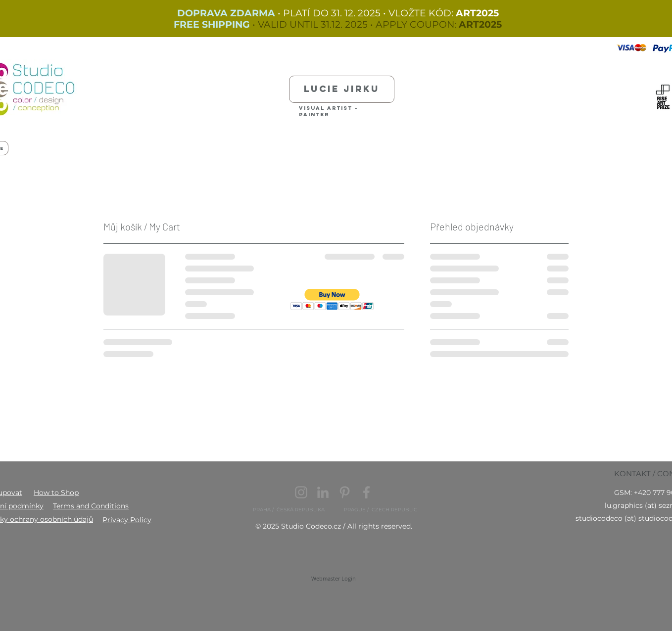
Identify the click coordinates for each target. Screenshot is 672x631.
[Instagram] (301, 492)
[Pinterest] (345, 492)
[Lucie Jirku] (342, 89)
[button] (332, 299)
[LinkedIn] (323, 492)
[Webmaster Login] (334, 579)
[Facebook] (366, 492)
